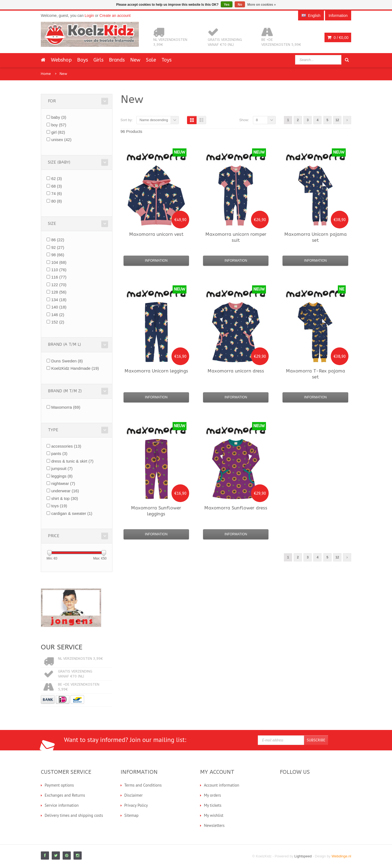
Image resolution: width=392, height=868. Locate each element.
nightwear (63, 483)
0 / (338, 38)
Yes (227, 5)
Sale (151, 60)
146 (58, 315)
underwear (65, 491)
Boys (82, 60)
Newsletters (214, 825)
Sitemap (131, 815)
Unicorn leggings (156, 371)
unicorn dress (236, 371)
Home (46, 74)
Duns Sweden (67, 361)
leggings (62, 476)
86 (58, 240)
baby (59, 117)
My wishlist (214, 815)
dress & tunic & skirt (72, 461)
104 (59, 262)
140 (59, 307)
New (135, 60)
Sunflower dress (236, 508)
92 (58, 247)
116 (59, 277)
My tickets (213, 805)
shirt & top (65, 498)
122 (59, 285)
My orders (212, 795)
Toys (166, 60)
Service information (62, 805)
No (240, 5)
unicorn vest (156, 234)
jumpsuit (62, 468)
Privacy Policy (136, 805)
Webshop (61, 60)
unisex (61, 140)
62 (56, 178)
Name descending (154, 120)
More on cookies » (262, 5)
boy (59, 125)
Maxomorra (66, 407)
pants (59, 453)
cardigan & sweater (72, 513)
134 (59, 300)
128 (59, 292)
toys (59, 506)
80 (56, 201)
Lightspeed (303, 856)
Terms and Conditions (143, 785)
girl (58, 132)
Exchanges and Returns (65, 795)
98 (58, 255)
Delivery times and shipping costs (74, 815)
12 (337, 120)
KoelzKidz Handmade (75, 368)
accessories (66, 446)
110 (59, 270)
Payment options (59, 785)
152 (58, 322)
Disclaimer (134, 795)
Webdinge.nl (341, 856)
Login (89, 16)
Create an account (115, 16)
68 (56, 186)
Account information (222, 785)
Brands (117, 60)
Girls (98, 60)
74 (56, 193)
